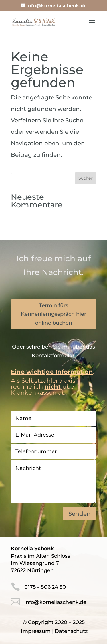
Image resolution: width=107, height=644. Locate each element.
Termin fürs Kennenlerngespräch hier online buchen (53, 314)
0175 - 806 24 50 (45, 587)
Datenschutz (71, 631)
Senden (80, 514)
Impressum (36, 631)
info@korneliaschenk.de (55, 602)
